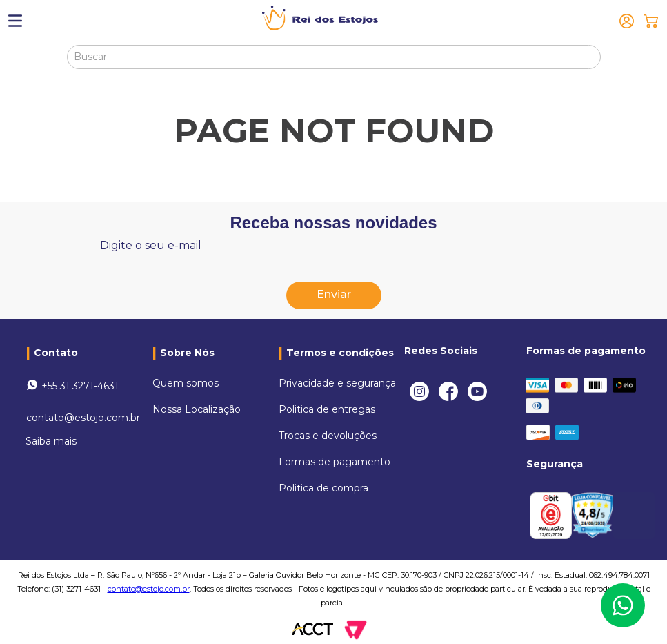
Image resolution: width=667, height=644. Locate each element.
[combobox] (334, 57)
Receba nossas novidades (333, 223)
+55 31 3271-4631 (80, 386)
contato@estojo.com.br (83, 418)
